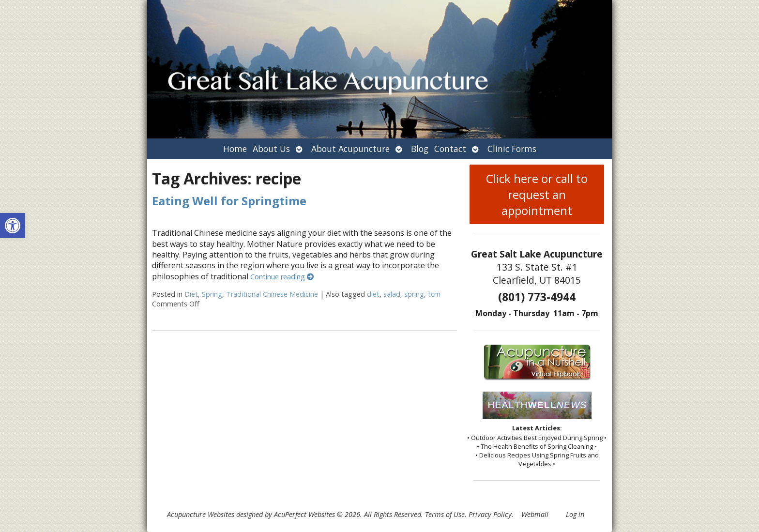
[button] (13, 226)
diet (373, 294)
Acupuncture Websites (201, 514)
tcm (434, 294)
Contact (450, 149)
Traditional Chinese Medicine (272, 294)
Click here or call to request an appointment (537, 194)
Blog (420, 149)
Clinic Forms (512, 149)
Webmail (535, 514)
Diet (191, 294)
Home (235, 149)
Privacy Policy (490, 514)
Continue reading (282, 277)
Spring (212, 294)
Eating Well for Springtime (229, 201)
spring (414, 294)
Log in (575, 514)
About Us (271, 149)
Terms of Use (445, 514)
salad (392, 294)
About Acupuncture (350, 149)
